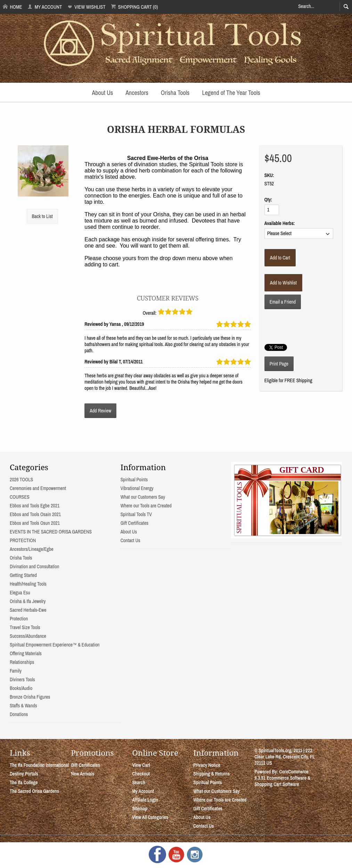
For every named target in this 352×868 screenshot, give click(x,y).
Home (13, 7)
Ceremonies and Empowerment (38, 488)
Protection (19, 619)
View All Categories (150, 817)
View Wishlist (86, 7)
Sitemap (140, 809)
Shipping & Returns (211, 774)
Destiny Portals (24, 774)
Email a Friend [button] (283, 302)
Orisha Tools (175, 93)
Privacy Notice (207, 765)
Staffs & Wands (23, 706)
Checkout (141, 774)
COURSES (20, 497)
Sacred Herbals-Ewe (28, 610)
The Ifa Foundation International (39, 765)
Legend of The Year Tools (231, 93)
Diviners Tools (22, 680)
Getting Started (23, 575)
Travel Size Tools (25, 627)
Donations (19, 714)
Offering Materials (26, 653)
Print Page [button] (279, 364)
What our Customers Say (143, 497)
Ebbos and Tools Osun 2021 (35, 523)
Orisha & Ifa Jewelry (28, 601)
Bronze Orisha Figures (30, 697)
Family (16, 671)
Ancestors (137, 93)
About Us (102, 93)
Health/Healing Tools (28, 584)
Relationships (22, 662)
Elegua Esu (20, 593)
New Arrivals (83, 774)
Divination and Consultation (34, 566)
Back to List (42, 216)
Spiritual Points (134, 480)
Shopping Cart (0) (134, 7)
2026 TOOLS (21, 480)
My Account (45, 7)
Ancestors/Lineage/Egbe (32, 549)
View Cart (141, 765)
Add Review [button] (100, 411)
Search (139, 782)
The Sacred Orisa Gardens (34, 791)
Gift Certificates (134, 523)
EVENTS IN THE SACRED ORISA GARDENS (51, 532)
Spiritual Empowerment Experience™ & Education (55, 645)
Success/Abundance (28, 636)
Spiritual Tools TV (136, 514)
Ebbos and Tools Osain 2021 (35, 514)
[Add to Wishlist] (283, 283)
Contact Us (130, 540)
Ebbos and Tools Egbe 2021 (35, 506)
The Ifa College (24, 782)
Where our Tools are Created (146, 506)
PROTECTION (23, 540)
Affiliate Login (145, 800)
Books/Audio (21, 688)
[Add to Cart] (280, 258)
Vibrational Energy (137, 488)
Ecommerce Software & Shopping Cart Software (282, 781)
